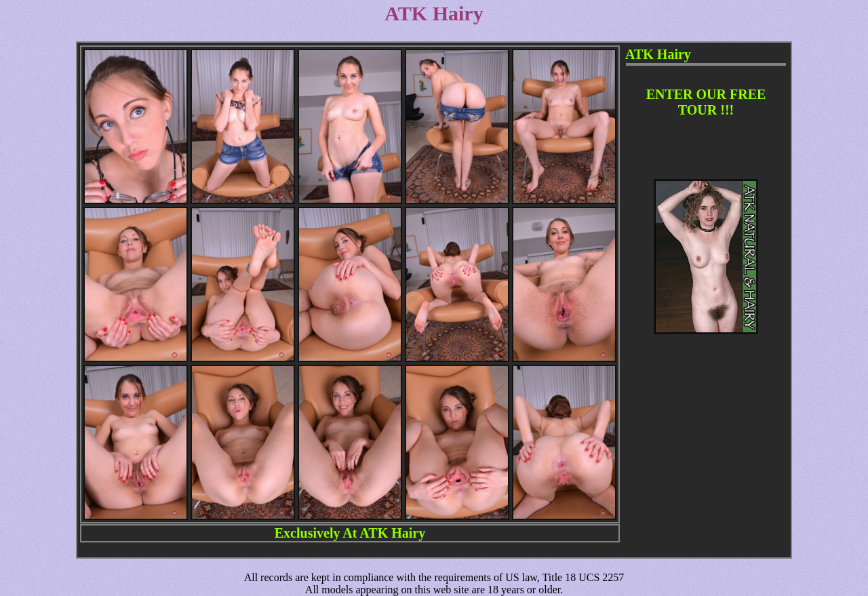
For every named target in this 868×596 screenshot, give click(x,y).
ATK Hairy (392, 533)
